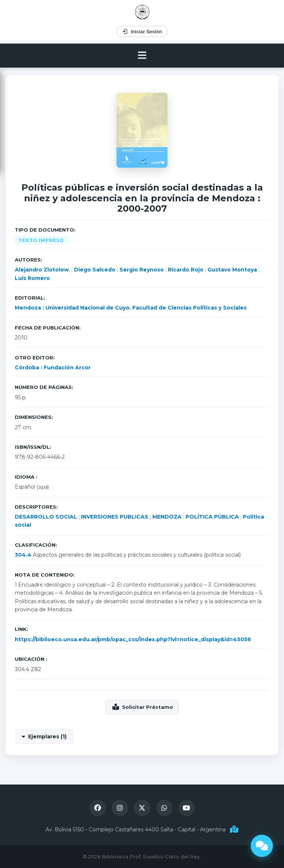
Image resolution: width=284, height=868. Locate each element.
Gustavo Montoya (232, 270)
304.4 (23, 555)
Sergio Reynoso (142, 270)
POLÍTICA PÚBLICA (212, 517)
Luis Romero (32, 278)
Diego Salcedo (95, 270)
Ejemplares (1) (47, 737)
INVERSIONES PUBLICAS (115, 517)
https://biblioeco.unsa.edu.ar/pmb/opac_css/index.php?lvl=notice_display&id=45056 (133, 639)
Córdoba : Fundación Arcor (53, 368)
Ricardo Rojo (186, 270)
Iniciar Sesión (142, 31)
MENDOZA (167, 517)
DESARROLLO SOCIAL (46, 517)
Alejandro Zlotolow (42, 270)
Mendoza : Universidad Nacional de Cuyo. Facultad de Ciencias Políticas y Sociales (131, 308)
